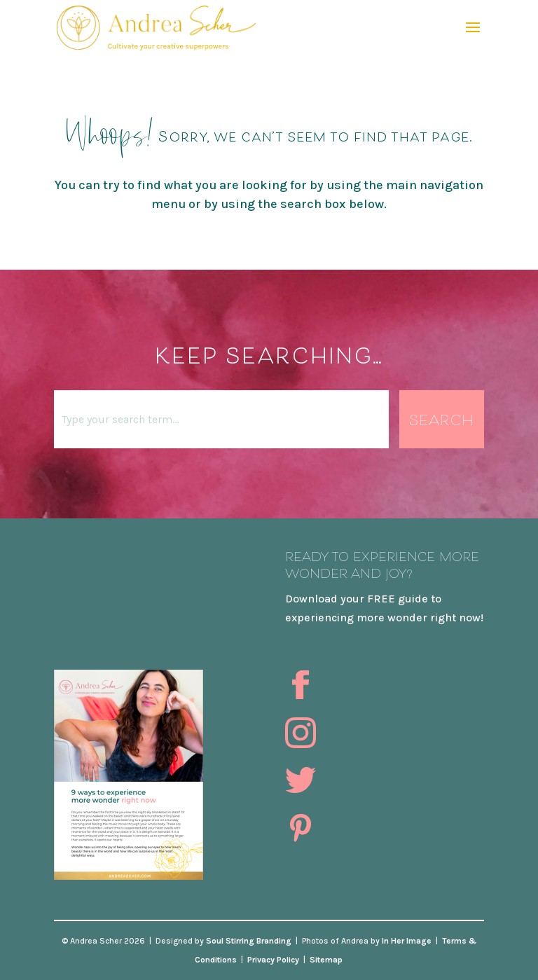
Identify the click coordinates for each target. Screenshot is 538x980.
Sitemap (326, 960)
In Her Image (407, 941)
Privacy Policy (273, 960)
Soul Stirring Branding (249, 941)
